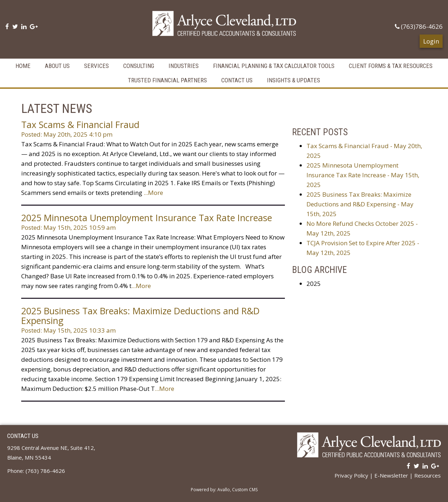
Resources (428, 473)
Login (431, 39)
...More (153, 190)
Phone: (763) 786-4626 (36, 469)
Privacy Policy (351, 473)
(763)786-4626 (419, 26)
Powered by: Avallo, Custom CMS (224, 487)
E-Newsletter (391, 473)
